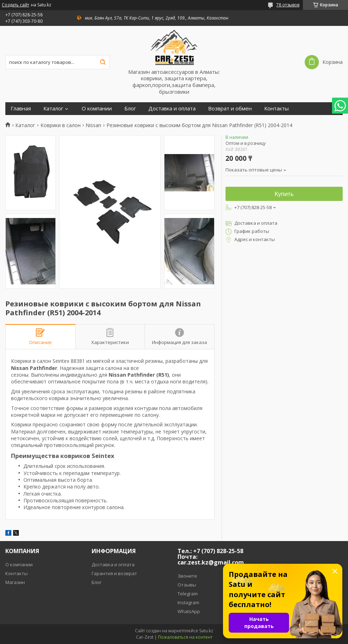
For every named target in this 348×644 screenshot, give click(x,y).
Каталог (53, 108)
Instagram (188, 602)
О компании (97, 108)
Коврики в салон (61, 125)
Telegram (188, 594)
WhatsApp (189, 611)
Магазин (15, 582)
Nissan (93, 125)
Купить (284, 194)
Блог (130, 108)
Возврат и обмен (230, 108)
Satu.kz (206, 631)
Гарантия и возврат (114, 573)
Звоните (187, 576)
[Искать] (103, 62)
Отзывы (187, 585)
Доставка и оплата (172, 108)
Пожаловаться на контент (185, 637)
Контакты (276, 108)
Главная (21, 108)
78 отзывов (288, 5)
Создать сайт (15, 5)
